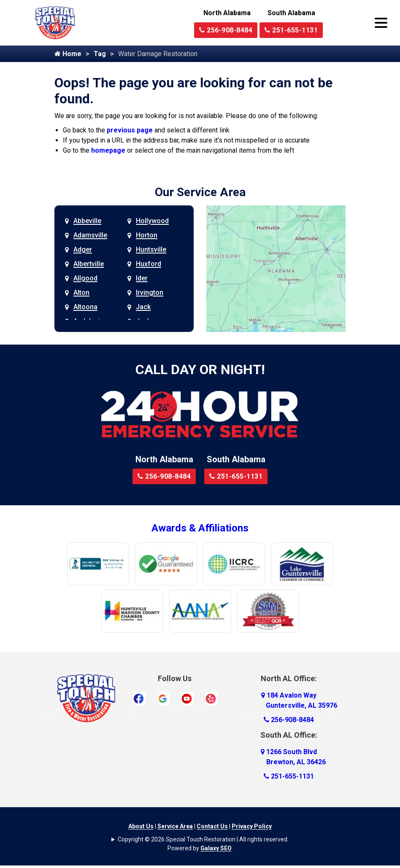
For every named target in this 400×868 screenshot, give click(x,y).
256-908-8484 (226, 30)
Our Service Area (200, 192)
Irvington (150, 292)
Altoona (85, 307)
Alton (81, 292)
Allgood (85, 278)
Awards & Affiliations (200, 528)
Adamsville (90, 235)
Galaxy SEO (216, 848)
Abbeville (87, 221)
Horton (147, 235)
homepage (108, 150)
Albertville (89, 264)
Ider (142, 278)
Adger (83, 249)
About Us (141, 826)
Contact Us (212, 826)
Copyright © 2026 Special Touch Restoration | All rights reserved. (203, 839)
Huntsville (151, 249)
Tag (100, 54)
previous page (130, 130)
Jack (143, 307)
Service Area (175, 826)
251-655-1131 (291, 30)
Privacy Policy (252, 826)
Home (68, 54)
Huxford (149, 264)
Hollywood (152, 221)
